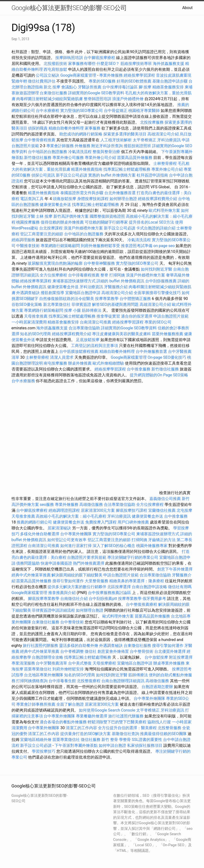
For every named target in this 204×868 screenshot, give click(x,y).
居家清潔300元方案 (98, 510)
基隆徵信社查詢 (125, 734)
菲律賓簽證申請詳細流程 (53, 610)
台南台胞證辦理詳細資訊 (123, 681)
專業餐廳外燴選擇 (92, 716)
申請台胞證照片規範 (171, 316)
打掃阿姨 (117, 275)
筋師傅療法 (92, 310)
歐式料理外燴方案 (165, 210)
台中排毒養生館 (62, 681)
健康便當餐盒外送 (55, 205)
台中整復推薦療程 (142, 604)
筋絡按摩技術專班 (137, 64)
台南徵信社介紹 (74, 599)
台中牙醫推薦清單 (51, 663)
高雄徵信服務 (91, 505)
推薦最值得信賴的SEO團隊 (163, 734)
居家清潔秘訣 (59, 528)
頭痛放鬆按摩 (65, 199)
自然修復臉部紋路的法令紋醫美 (67, 299)
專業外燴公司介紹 (100, 158)
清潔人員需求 (62, 357)
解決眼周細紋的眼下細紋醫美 (77, 575)
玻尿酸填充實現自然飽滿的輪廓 (55, 263)
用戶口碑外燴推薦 (134, 522)
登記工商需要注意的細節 (42, 234)
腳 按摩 (145, 87)
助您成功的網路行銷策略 (81, 134)
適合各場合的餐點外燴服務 (63, 722)
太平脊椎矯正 (145, 140)
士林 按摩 (44, 216)
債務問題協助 (28, 563)
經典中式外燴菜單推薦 (31, 575)
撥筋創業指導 (53, 293)
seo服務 (47, 505)
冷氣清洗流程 (80, 152)
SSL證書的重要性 (147, 740)
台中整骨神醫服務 (100, 263)
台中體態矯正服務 (136, 299)
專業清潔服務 (23, 663)
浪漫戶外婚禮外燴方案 (84, 228)
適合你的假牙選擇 (137, 316)
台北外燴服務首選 (120, 193)
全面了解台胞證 (70, 704)
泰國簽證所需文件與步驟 (82, 193)
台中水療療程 (48, 111)
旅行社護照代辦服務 (40, 646)
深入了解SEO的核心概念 (114, 546)
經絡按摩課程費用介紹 (158, 199)
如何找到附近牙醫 (156, 269)
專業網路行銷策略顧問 (60, 246)
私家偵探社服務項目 (145, 745)
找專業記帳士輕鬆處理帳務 (127, 169)
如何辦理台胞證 (123, 199)
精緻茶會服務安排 (168, 87)
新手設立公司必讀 (72, 175)
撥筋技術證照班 (138, 146)
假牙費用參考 (154, 599)
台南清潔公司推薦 (96, 322)
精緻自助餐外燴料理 (67, 128)
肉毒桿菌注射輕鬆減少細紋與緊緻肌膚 (49, 99)
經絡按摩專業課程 (36, 281)
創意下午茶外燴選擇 (175, 569)
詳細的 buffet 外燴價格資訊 (120, 281)
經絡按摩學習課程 (140, 75)
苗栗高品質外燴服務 (135, 158)
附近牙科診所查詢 (107, 146)
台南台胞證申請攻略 (149, 587)
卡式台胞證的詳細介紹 (156, 228)
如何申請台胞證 (112, 745)
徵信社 (91, 651)
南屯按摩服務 (56, 363)
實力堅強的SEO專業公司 (82, 111)
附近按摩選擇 (181, 657)
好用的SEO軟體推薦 (134, 81)
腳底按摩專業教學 (44, 599)
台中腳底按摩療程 (100, 58)
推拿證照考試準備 (137, 246)
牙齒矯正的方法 (162, 540)
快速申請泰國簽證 (56, 563)
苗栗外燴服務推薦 (168, 334)
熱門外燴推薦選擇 (89, 563)
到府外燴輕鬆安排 (68, 669)
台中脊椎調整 (72, 651)
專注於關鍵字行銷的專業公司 (133, 557)
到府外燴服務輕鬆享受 (100, 246)
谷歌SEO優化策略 (27, 304)
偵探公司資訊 (43, 175)
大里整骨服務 (96, 581)
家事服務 (93, 128)
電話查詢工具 (32, 199)
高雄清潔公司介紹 (163, 134)
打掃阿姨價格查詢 (32, 681)
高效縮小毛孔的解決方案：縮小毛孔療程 (71, 516)
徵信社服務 (91, 740)
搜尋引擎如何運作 (68, 581)
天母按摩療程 (104, 663)
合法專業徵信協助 (84, 328)
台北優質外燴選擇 (170, 651)
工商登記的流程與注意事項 (95, 346)
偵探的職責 (38, 128)
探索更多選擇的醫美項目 (125, 134)
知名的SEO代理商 (36, 334)
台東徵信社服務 (53, 93)
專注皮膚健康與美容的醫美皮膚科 (121, 334)
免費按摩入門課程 (101, 522)
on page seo (164, 246)
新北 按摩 (52, 87)
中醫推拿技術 (28, 246)
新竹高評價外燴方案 (71, 216)
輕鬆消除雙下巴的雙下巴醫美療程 (117, 722)
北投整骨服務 (169, 728)
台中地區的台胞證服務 (48, 152)
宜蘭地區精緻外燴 (36, 740)
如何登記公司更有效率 (67, 540)
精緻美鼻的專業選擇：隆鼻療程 (137, 581)
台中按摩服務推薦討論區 (110, 593)
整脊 (104, 275)
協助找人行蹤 (159, 722)
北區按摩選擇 (120, 587)
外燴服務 (83, 146)
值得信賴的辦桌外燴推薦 (62, 222)
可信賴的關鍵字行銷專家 (106, 222)
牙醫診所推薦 (90, 87)
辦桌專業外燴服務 (169, 663)
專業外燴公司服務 (69, 158)
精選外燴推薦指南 (87, 169)
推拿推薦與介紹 (62, 593)
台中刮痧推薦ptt (103, 599)
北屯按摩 (184, 510)
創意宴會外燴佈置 (113, 651)
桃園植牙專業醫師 (144, 111)
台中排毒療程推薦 (84, 275)
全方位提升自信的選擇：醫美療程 (127, 728)
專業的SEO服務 (102, 81)
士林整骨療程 (165, 163)
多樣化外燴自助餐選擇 (40, 534)
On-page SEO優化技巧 (167, 357)
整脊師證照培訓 (98, 99)
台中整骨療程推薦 (40, 140)
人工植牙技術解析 (116, 140)
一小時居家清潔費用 (29, 322)
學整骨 (125, 740)
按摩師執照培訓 (70, 58)
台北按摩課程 (51, 228)
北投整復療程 (89, 681)
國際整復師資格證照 (108, 216)
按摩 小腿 (72, 310)
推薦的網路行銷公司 (34, 522)
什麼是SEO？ (108, 64)
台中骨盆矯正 (116, 111)
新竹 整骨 (110, 740)
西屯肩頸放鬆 (56, 69)
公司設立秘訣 (48, 75)
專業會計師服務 (60, 146)
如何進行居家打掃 (76, 546)
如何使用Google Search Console (107, 710)
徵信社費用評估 (42, 81)
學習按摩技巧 (44, 751)
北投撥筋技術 (55, 64)
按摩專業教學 (107, 299)
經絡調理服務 (23, 240)
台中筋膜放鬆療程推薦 (79, 351)
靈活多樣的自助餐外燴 (79, 646)
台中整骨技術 (72, 622)
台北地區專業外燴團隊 (44, 675)
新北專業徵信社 (57, 304)
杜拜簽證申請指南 (152, 175)
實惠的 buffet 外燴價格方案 (112, 175)
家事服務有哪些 (82, 64)
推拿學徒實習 (109, 316)
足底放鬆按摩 (88, 340)
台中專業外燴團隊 (76, 534)
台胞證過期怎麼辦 (157, 687)
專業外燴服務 (111, 75)
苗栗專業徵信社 (38, 669)
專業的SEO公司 (158, 322)
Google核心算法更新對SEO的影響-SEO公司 (69, 8)
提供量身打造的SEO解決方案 (85, 734)
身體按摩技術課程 (93, 199)
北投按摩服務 (152, 122)
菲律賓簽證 (81, 304)
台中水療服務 (24, 381)
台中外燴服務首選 (151, 351)
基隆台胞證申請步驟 (170, 81)
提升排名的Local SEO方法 (151, 222)
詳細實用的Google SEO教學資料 (96, 93)
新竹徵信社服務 (38, 158)
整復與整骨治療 (106, 152)
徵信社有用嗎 (180, 587)
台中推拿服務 (139, 369)
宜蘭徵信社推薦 (162, 510)
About (187, 8)
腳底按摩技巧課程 (132, 510)
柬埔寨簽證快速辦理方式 (74, 281)
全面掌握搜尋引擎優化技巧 (157, 293)
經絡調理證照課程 (64, 510)
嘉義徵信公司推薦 (165, 499)
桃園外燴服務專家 (152, 546)
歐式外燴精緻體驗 (108, 363)
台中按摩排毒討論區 (120, 87)
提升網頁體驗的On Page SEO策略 (159, 375)
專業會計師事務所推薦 (36, 704)
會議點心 (69, 87)
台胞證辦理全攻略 (48, 657)
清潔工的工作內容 (81, 728)
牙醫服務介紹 (116, 287)
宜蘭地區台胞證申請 (83, 293)
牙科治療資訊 (169, 140)
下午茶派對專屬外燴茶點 (76, 745)
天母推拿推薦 (36, 316)
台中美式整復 (80, 663)
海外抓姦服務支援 (168, 64)
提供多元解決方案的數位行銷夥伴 (77, 587)
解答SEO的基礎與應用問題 (115, 304)
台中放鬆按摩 (157, 657)
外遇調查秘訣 (28, 293)
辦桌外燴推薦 (80, 363)
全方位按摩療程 (53, 275)
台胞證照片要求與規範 (87, 557)
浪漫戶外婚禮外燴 (128, 99)
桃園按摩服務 (28, 222)
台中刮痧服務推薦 (161, 281)
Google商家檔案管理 (78, 75)
